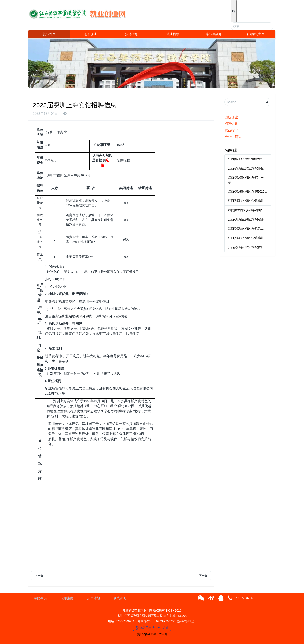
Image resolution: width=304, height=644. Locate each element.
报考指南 (67, 598)
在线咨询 (120, 598)
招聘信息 (132, 34)
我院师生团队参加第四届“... (246, 210)
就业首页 (49, 34)
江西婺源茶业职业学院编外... (247, 201)
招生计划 (94, 598)
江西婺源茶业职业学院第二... (247, 229)
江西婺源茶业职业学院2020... (248, 191)
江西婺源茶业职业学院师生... (247, 168)
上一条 (39, 576)
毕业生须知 (214, 34)
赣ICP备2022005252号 (152, 634)
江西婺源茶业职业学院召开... (247, 219)
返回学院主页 (255, 34)
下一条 (203, 576)
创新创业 (90, 34)
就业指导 (173, 34)
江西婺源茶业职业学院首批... (247, 247)
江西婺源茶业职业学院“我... (246, 159)
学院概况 (40, 598)
